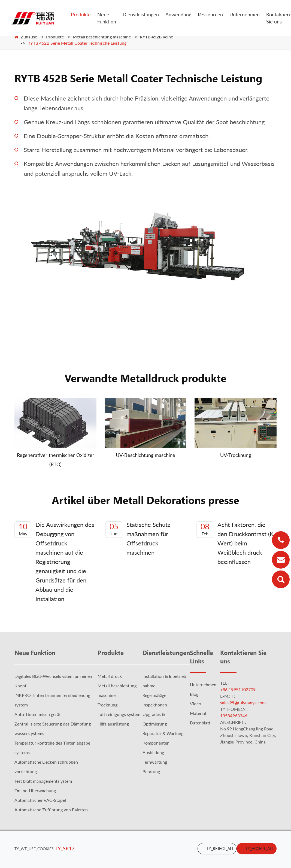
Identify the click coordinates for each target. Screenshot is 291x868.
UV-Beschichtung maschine (145, 455)
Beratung (151, 771)
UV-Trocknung (236, 455)
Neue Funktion (107, 18)
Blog (194, 694)
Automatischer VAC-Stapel (40, 800)
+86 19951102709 (238, 689)
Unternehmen (245, 14)
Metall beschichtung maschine (102, 37)
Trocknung (107, 705)
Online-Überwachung (35, 790)
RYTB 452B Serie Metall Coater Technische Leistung (77, 43)
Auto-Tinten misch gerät (38, 714)
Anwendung (178, 14)
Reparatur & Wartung (163, 733)
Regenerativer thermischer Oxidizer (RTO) (56, 460)
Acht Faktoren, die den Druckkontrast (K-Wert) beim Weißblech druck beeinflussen (236, 543)
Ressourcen (210, 14)
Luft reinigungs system (119, 714)
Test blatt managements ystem (43, 781)
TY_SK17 (65, 848)
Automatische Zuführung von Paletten (51, 810)
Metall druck (110, 676)
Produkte (81, 14)
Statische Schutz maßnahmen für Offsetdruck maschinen (138, 538)
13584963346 (234, 716)
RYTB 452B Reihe (156, 37)
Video (195, 704)
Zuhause (29, 37)
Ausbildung (153, 752)
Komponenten (156, 743)
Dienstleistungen (141, 14)
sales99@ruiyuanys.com (243, 702)
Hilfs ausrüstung (113, 724)
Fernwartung (155, 762)
